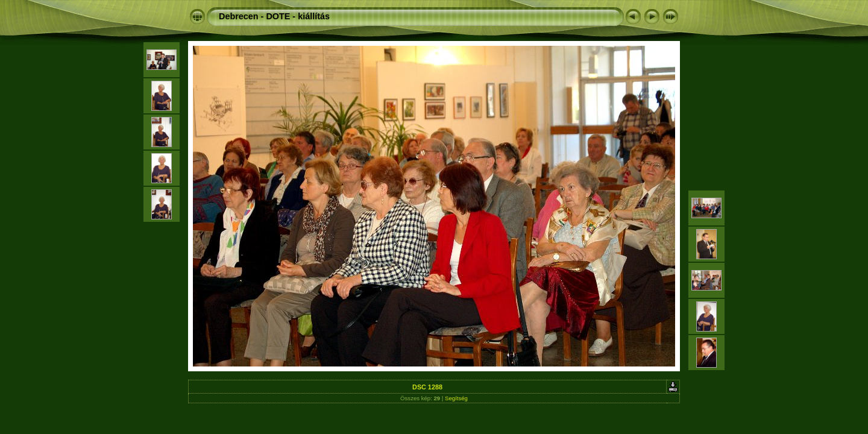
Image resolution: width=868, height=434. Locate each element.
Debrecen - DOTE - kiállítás (274, 16)
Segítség (456, 398)
